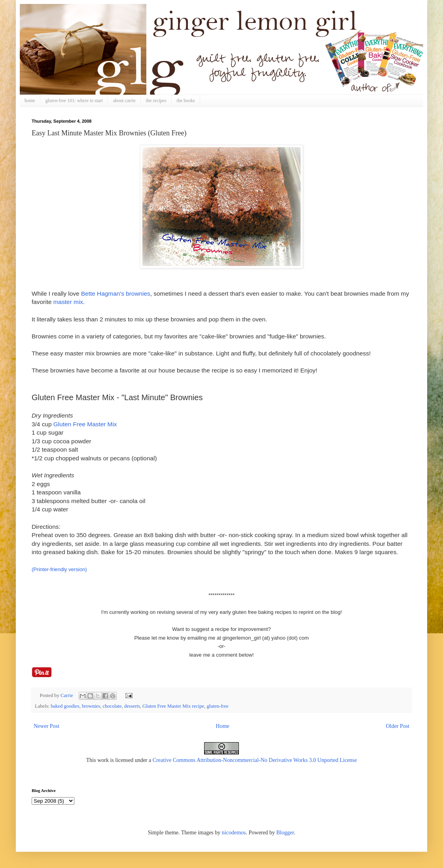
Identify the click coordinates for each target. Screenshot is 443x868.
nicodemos (234, 833)
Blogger (285, 833)
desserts (132, 706)
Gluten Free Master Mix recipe (173, 706)
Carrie (67, 695)
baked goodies (65, 706)
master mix (68, 302)
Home (223, 726)
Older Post (398, 726)
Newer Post (46, 726)
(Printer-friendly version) (59, 569)
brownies (91, 706)
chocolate (112, 706)
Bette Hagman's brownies (116, 293)
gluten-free (217, 706)
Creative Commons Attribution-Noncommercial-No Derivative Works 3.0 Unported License (255, 760)
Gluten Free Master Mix (85, 424)
